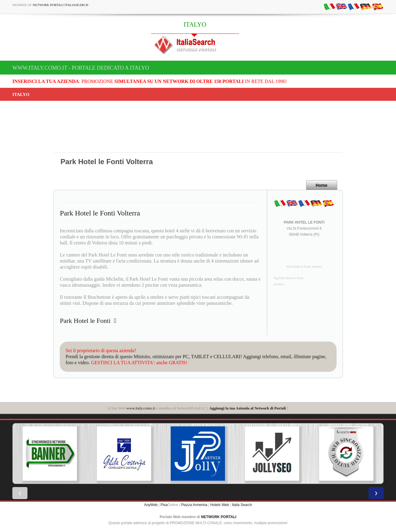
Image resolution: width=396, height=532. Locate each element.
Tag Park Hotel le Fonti (288, 278)
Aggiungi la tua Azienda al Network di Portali (248, 408)
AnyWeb (151, 505)
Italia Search (242, 505)
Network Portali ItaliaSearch (60, 5)
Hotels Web (220, 505)
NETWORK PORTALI (219, 517)
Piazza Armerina (194, 505)
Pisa (164, 505)
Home (322, 185)
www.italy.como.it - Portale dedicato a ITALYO (81, 68)
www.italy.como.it (141, 408)
